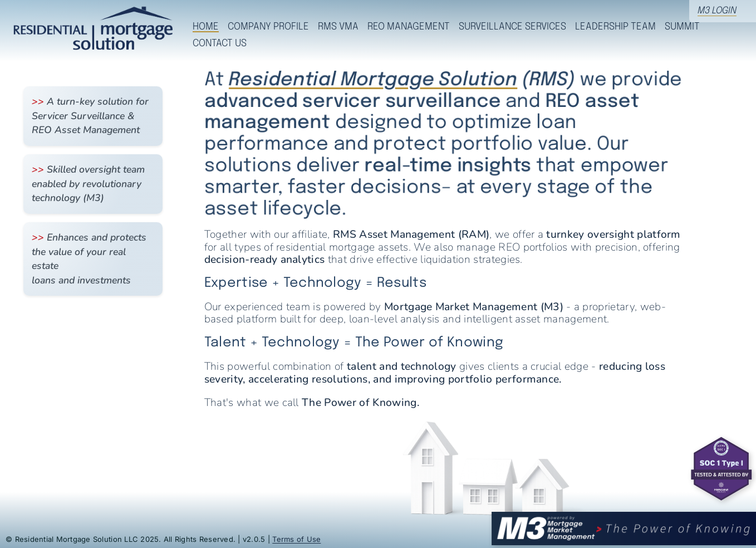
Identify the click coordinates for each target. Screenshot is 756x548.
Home (206, 27)
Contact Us (220, 43)
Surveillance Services (512, 27)
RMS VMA (338, 27)
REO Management (409, 27)
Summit (682, 27)
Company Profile (268, 27)
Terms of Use (296, 539)
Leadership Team (615, 27)
